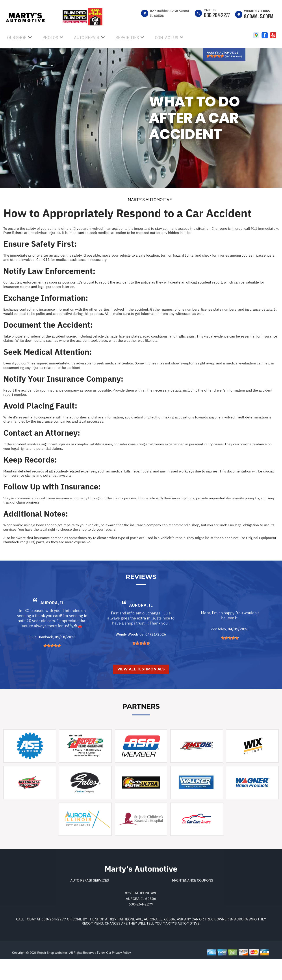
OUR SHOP (17, 38)
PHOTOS (50, 38)
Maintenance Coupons (193, 901)
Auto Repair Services (90, 901)
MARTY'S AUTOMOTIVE (150, 200)
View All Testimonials (141, 690)
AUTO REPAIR (87, 38)
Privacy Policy (121, 973)
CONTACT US (166, 38)
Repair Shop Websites (52, 973)
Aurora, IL (52, 623)
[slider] (215, 56)
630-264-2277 (217, 15)
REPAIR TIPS (127, 38)
